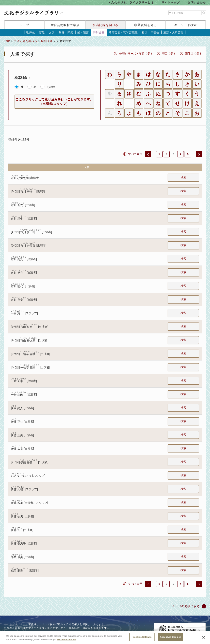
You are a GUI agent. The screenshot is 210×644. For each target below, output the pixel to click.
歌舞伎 (31, 32)
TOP (7, 41)
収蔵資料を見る (145, 25)
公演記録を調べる (106, 25)
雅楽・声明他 (150, 32)
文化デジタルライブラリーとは (132, 3)
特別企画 (99, 32)
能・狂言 (83, 32)
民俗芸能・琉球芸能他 (123, 32)
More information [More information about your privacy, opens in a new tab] (67, 642)
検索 (183, 177)
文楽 (52, 32)
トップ (24, 25)
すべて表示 (135, 154)
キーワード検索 (185, 25)
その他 (51, 87)
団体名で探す (193, 54)
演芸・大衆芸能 (174, 32)
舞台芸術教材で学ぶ (65, 25)
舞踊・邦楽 (66, 32)
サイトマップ (171, 3)
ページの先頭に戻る (186, 606)
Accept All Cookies (171, 639)
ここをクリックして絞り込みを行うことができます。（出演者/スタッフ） (54, 102)
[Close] (204, 640)
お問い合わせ (197, 3)
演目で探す (169, 54)
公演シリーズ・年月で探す (136, 54)
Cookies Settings (142, 639)
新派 (42, 32)
